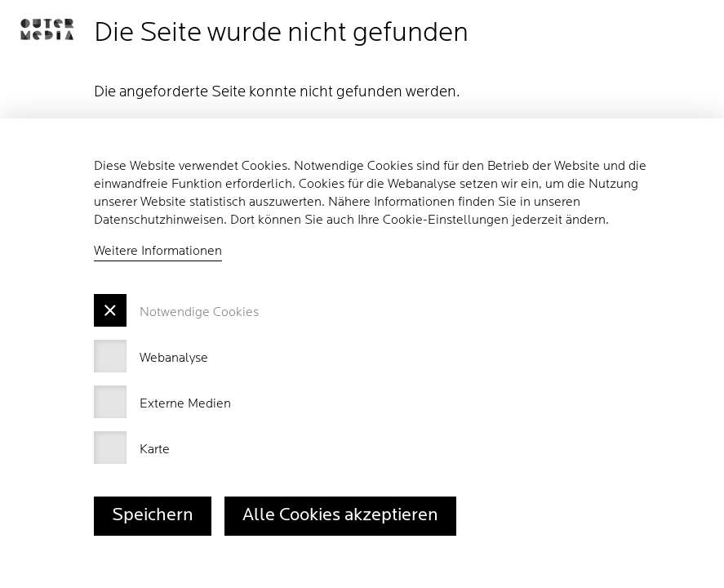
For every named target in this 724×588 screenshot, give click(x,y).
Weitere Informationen (158, 252)
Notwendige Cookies (199, 313)
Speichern (153, 516)
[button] (47, 30)
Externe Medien (185, 404)
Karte (155, 450)
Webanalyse (174, 359)
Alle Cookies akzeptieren (340, 516)
